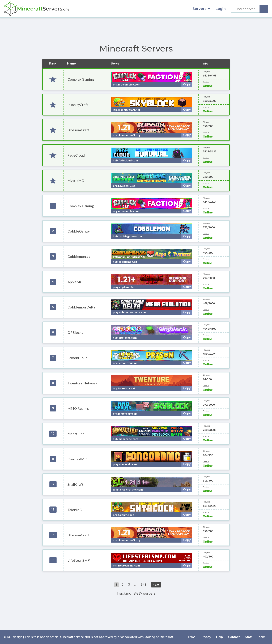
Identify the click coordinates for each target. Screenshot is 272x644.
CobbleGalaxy (79, 231)
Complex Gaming (81, 79)
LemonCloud (78, 358)
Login (221, 9)
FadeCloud (76, 155)
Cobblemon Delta (81, 307)
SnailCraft (75, 484)
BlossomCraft (78, 130)
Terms (191, 637)
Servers (201, 9)
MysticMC (76, 181)
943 (144, 585)
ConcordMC (77, 459)
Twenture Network (82, 383)
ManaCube (76, 434)
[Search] (264, 9)
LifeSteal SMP (79, 560)
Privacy (206, 637)
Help (220, 637)
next (156, 585)
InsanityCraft (78, 105)
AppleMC (75, 282)
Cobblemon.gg (79, 256)
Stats (249, 637)
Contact (234, 637)
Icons (262, 637)
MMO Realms (78, 408)
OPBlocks (75, 332)
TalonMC (75, 510)
